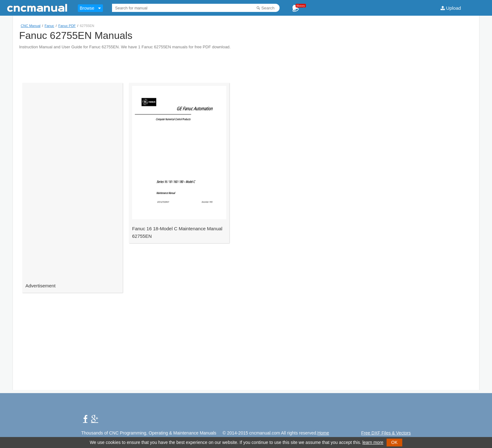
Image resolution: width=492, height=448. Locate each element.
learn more (373, 442)
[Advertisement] (246, 63)
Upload (454, 8)
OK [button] (394, 442)
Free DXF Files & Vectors (386, 433)
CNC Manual (31, 26)
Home (323, 433)
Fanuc (49, 26)
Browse (87, 8)
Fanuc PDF (67, 26)
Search (268, 8)
